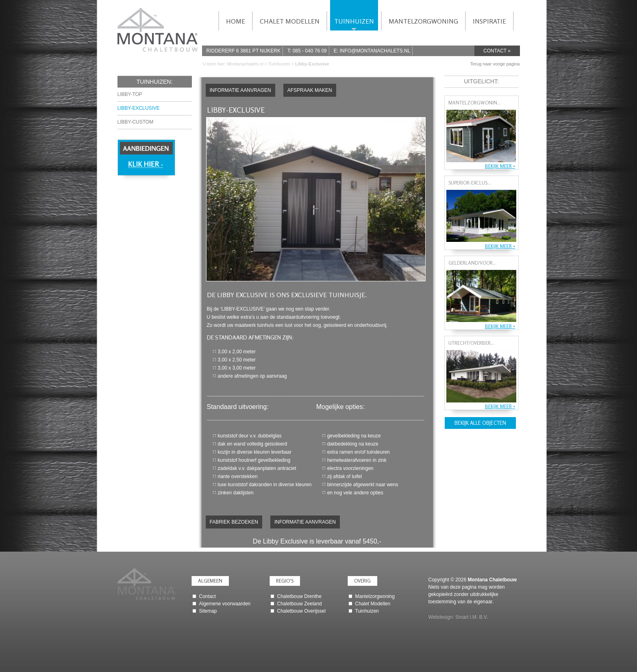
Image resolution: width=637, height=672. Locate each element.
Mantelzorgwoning (375, 596)
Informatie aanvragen (240, 90)
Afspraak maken (310, 90)
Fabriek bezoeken (234, 522)
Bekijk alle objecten (480, 423)
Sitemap (208, 611)
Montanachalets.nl (245, 64)
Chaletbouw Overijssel (301, 611)
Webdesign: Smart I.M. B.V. (458, 617)
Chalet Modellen (373, 604)
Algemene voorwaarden (225, 604)
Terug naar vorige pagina (495, 64)
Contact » (497, 51)
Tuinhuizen (280, 64)
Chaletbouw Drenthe (299, 596)
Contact (208, 596)
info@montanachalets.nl (375, 51)
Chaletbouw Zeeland (300, 604)
